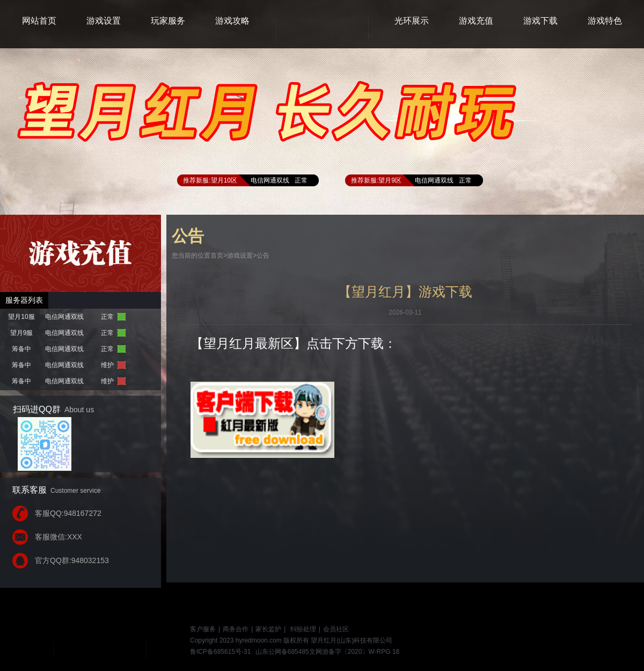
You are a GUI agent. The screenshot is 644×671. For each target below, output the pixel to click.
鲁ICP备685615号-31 (220, 652)
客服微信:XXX (58, 537)
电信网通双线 (270, 180)
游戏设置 (240, 256)
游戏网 (115, 641)
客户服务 (203, 629)
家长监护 (268, 629)
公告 (263, 256)
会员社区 (336, 629)
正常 (301, 180)
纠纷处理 (303, 629)
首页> (219, 256)
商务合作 (236, 629)
